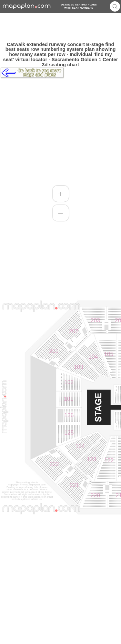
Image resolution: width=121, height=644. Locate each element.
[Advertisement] (60, 27)
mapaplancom (27, 6)
